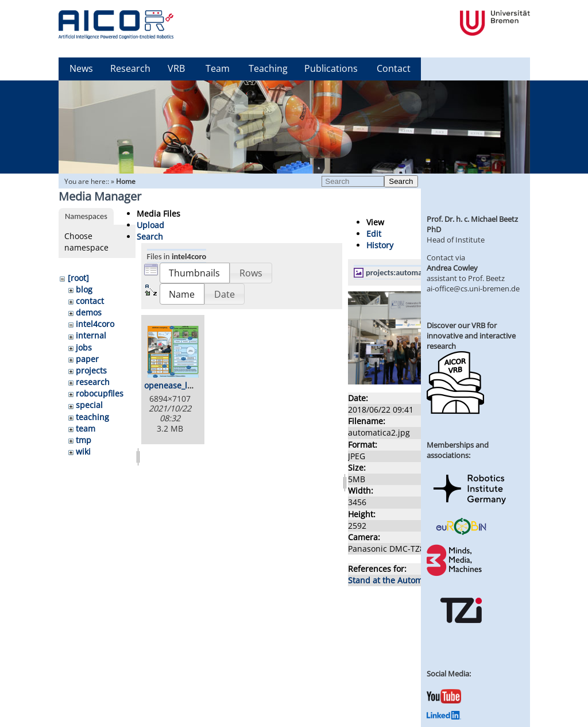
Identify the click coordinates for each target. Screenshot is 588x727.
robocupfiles (100, 393)
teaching (92, 417)
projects (91, 370)
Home (126, 181)
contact (90, 301)
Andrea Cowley (452, 268)
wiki (83, 451)
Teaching (268, 68)
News (81, 68)
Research (130, 68)
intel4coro (95, 324)
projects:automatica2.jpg (409, 272)
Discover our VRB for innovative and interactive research (471, 336)
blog (84, 289)
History (380, 245)
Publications (331, 68)
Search (401, 181)
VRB (176, 68)
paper (87, 359)
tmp (84, 440)
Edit (374, 234)
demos (89, 312)
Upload (150, 225)
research (93, 382)
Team (218, 68)
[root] (78, 278)
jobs (84, 347)
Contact (394, 68)
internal (91, 335)
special (89, 405)
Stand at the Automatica (394, 580)
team (86, 428)
